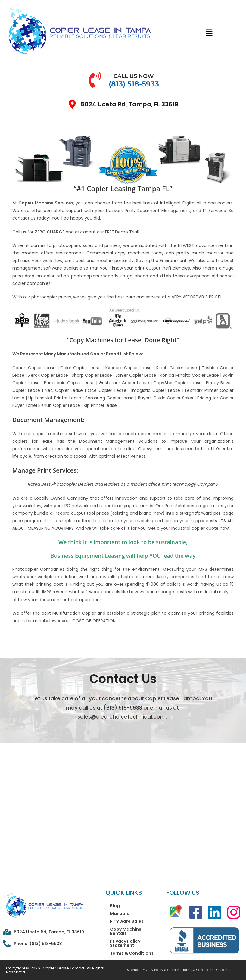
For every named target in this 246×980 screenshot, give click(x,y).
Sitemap (134, 970)
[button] (209, 33)
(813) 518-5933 (123, 708)
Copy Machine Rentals (126, 931)
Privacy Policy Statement (125, 943)
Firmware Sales (127, 921)
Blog (115, 906)
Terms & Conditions (132, 953)
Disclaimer (222, 970)
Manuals (119, 913)
